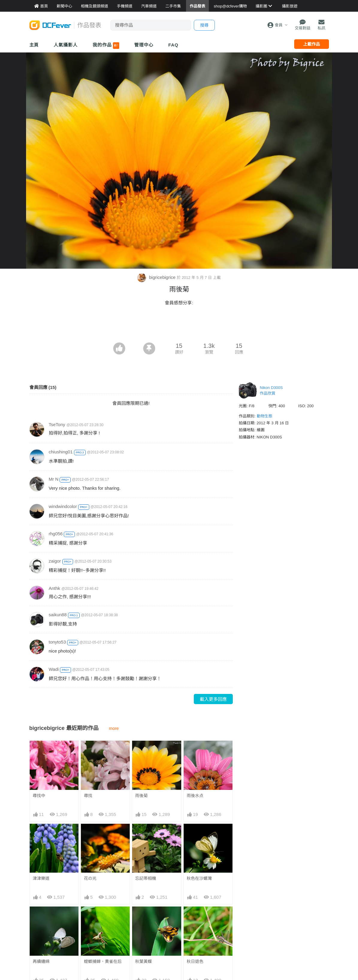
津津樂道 (41, 878)
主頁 (34, 45)
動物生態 (265, 416)
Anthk (55, 588)
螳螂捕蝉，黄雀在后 (103, 961)
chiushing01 (61, 452)
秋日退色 (195, 961)
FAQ (173, 45)
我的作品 (106, 46)
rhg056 (56, 534)
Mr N (54, 479)
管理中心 (144, 45)
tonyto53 (58, 642)
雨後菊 (141, 796)
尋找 (88, 796)
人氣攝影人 (66, 45)
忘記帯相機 (146, 878)
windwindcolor (63, 506)
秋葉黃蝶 (143, 961)
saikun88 (58, 615)
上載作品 (312, 44)
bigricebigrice (157, 277)
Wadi (54, 669)
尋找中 (39, 796)
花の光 (90, 878)
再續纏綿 (41, 961)
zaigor (55, 561)
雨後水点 (195, 796)
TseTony (57, 424)
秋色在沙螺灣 (199, 878)
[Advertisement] (179, 326)
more (114, 728)
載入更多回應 (213, 699)
